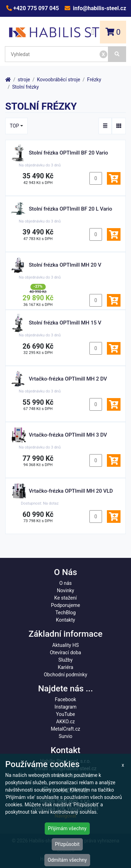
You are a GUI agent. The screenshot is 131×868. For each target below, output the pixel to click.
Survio (65, 736)
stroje (24, 80)
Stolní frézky (26, 87)
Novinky (66, 590)
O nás (66, 583)
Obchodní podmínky (65, 675)
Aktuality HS (66, 645)
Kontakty (65, 620)
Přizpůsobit (67, 844)
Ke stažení (65, 598)
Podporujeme (65, 605)
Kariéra (65, 667)
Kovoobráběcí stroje (59, 80)
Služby (65, 660)
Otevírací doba (66, 652)
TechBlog (65, 613)
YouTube (65, 714)
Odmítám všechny (67, 860)
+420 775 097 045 (35, 8)
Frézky (94, 80)
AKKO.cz (65, 722)
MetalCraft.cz (66, 729)
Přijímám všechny (67, 828)
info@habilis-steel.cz (99, 8)
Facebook (65, 699)
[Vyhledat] (117, 54)
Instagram (65, 707)
